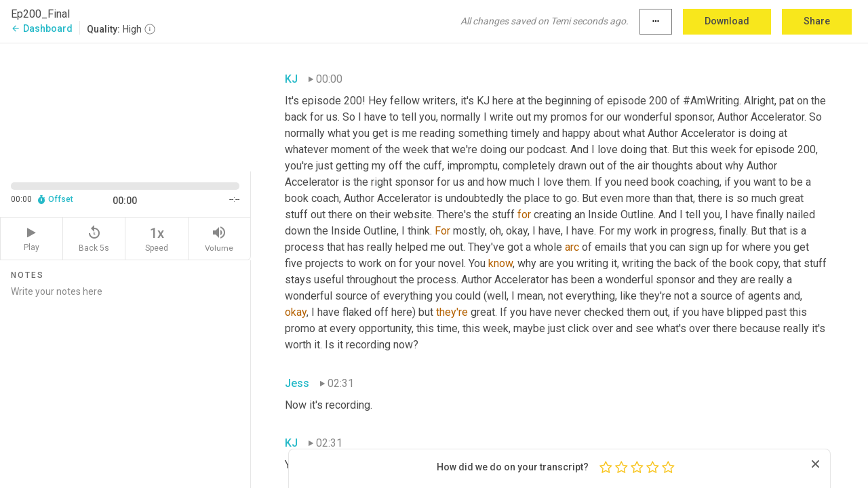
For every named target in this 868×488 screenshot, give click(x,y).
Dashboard (42, 28)
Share (817, 21)
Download (727, 21)
